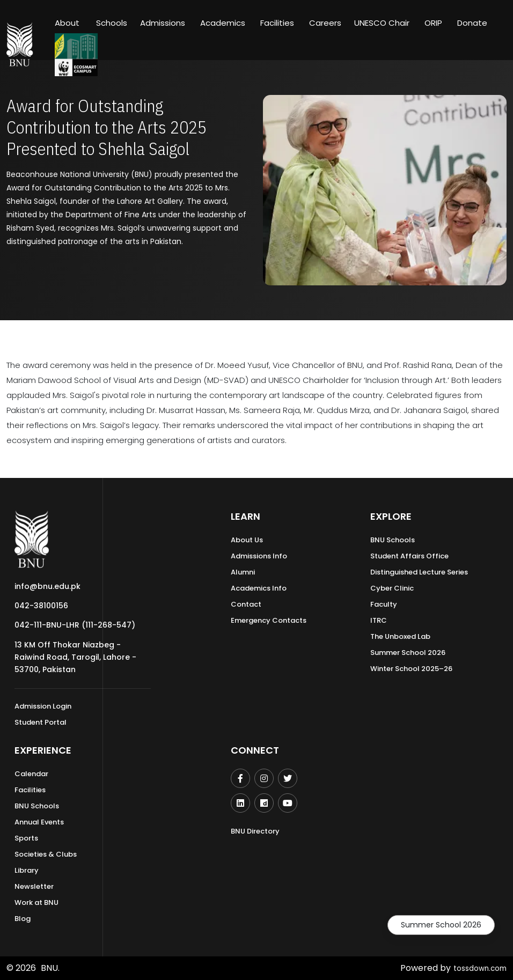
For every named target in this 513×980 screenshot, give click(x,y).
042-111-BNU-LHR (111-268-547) (75, 625)
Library (27, 870)
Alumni (243, 572)
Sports (26, 838)
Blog (23, 919)
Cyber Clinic (392, 588)
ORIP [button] (433, 23)
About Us (247, 540)
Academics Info (259, 588)
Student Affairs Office (409, 556)
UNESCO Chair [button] (382, 23)
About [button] (68, 23)
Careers (325, 23)
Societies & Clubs (46, 854)
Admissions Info (259, 556)
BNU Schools (393, 540)
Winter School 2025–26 (411, 669)
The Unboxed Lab (400, 636)
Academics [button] (223, 23)
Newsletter (34, 886)
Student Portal (41, 722)
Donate (472, 23)
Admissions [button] (163, 23)
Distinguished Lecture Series (419, 572)
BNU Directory (255, 831)
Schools (112, 23)
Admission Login (43, 706)
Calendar (31, 774)
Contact (246, 604)
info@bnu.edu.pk (47, 586)
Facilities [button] (277, 23)
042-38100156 (41, 606)
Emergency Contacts (269, 620)
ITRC (379, 620)
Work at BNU (36, 902)
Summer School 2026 (441, 925)
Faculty (384, 604)
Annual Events (39, 822)
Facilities (30, 790)
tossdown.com (476, 968)
